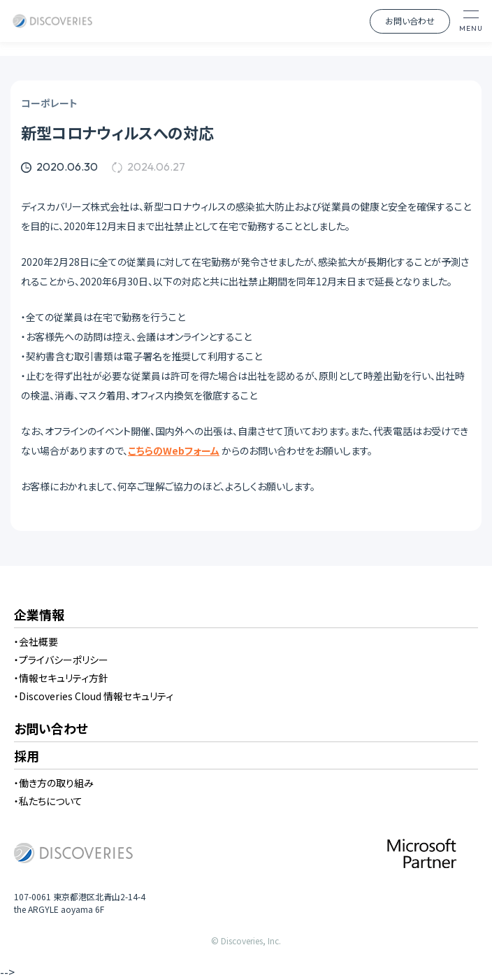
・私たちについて (48, 801)
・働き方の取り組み (54, 783)
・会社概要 (36, 641)
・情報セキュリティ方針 (61, 678)
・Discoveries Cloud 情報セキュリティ (94, 696)
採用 (27, 757)
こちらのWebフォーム (174, 450)
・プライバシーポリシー (61, 660)
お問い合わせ (410, 21)
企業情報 (39, 616)
